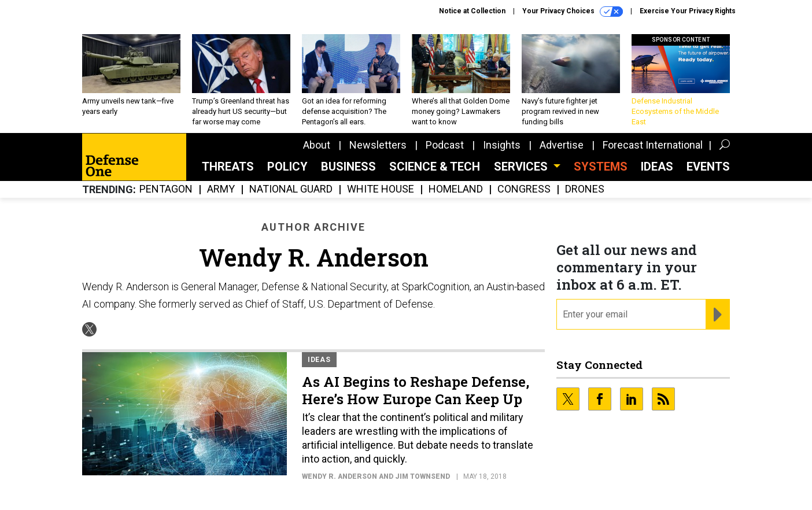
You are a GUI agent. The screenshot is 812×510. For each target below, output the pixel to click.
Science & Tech (435, 167)
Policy (287, 167)
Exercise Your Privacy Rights (688, 11)
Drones (585, 189)
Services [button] (522, 167)
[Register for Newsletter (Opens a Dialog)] (717, 315)
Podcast (445, 145)
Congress (524, 189)
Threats (228, 167)
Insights (502, 145)
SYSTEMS (601, 167)
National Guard (291, 189)
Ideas (657, 167)
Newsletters (378, 145)
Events (708, 167)
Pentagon (166, 189)
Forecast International (653, 145)
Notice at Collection (472, 11)
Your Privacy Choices (573, 12)
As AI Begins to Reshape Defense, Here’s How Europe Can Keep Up (416, 390)
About (317, 145)
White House (381, 189)
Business (348, 167)
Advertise (562, 145)
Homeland (456, 189)
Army (221, 189)
